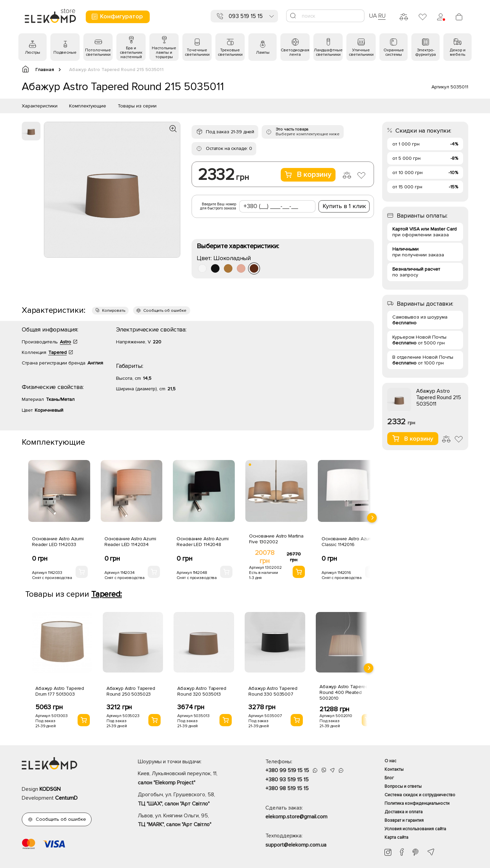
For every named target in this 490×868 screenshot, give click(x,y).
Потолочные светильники (98, 52)
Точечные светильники (197, 52)
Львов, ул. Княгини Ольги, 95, (190, 821)
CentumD (66, 798)
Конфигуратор (117, 16)
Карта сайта (396, 837)
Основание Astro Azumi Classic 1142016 (347, 542)
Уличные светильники (361, 52)
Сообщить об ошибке (165, 311)
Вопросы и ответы (403, 786)
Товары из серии (137, 106)
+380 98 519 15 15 (287, 788)
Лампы (263, 53)
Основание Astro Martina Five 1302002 (276, 539)
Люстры (32, 53)
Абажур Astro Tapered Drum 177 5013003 (60, 691)
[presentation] (372, 518)
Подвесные (65, 53)
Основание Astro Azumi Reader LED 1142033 (58, 542)
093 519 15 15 (246, 16)
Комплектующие (88, 106)
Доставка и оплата (404, 812)
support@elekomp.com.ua (296, 845)
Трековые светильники (230, 52)
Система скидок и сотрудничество (420, 795)
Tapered (58, 352)
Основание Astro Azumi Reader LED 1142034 (130, 542)
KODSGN (50, 789)
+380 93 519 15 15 (287, 780)
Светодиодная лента (295, 52)
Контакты (394, 769)
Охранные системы (394, 52)
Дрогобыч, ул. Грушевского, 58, (190, 800)
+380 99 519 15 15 (287, 770)
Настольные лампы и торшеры (164, 53)
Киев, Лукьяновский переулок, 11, (190, 779)
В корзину (308, 175)
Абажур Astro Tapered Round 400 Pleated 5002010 (344, 692)
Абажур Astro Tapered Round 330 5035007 (273, 691)
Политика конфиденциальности (417, 803)
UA (373, 16)
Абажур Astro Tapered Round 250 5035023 (131, 691)
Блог (389, 778)
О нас (390, 761)
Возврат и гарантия (404, 820)
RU (382, 16)
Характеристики (40, 106)
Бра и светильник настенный (131, 53)
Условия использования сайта (415, 829)
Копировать (114, 311)
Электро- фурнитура (426, 52)
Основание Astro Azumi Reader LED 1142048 (202, 542)
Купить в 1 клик (344, 206)
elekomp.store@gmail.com (296, 817)
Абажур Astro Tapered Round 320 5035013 (202, 691)
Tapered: (107, 594)
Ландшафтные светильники (328, 52)
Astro (66, 342)
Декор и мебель (458, 52)
